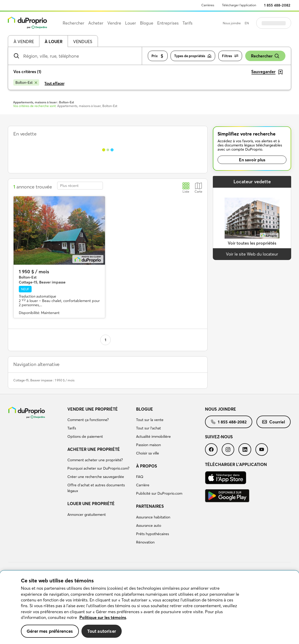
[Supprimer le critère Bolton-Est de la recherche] (26, 82)
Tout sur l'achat (148, 428)
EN (247, 23)
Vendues (83, 42)
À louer (54, 42)
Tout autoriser (102, 631)
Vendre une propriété (93, 409)
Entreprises (168, 23)
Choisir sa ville (148, 453)
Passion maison (148, 445)
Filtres (230, 56)
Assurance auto (149, 525)
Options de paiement (85, 436)
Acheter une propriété (94, 449)
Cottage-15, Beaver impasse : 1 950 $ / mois (44, 380)
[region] (149, 607)
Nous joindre (232, 23)
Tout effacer (54, 83)
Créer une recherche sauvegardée (96, 477)
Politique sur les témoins (103, 617)
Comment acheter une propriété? (95, 460)
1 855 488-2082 (277, 5)
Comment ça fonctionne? (88, 420)
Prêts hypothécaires (153, 534)
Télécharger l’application (239, 5)
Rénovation (145, 542)
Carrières (208, 5)
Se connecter (274, 23)
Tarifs (72, 428)
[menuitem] (100, 424)
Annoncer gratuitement (87, 515)
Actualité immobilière (153, 436)
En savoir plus (252, 160)
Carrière (143, 485)
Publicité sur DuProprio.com (159, 493)
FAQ (140, 477)
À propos (146, 466)
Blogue (145, 409)
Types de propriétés (193, 56)
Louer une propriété (91, 504)
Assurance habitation (153, 517)
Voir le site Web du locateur (252, 254)
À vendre (24, 42)
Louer (131, 23)
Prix (158, 56)
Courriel (274, 422)
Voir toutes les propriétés (252, 243)
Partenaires (150, 506)
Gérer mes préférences (50, 631)
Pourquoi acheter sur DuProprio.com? (98, 468)
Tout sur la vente (150, 420)
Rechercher (265, 56)
